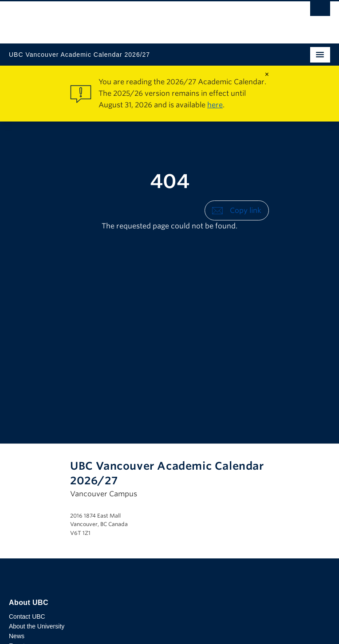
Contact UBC (27, 617)
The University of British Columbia (121, 18)
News (17, 636)
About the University (37, 626)
